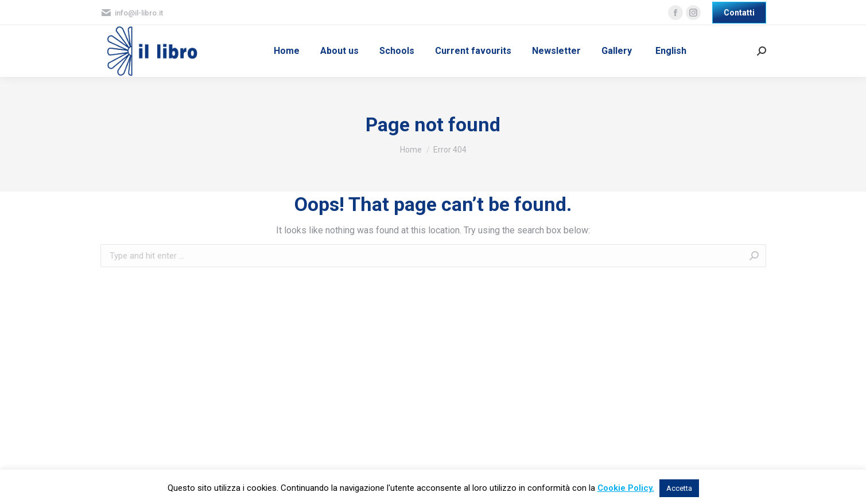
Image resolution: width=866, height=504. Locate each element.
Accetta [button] (679, 488)
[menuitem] (287, 51)
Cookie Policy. (626, 488)
